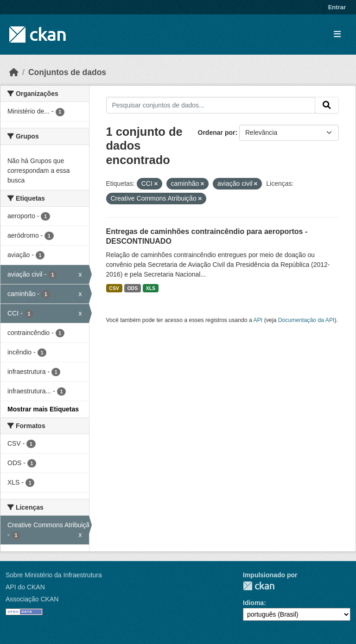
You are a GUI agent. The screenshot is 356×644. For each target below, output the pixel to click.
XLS (151, 288)
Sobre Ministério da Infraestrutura (54, 575)
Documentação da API (306, 320)
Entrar (337, 7)
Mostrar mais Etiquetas (43, 409)
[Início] (14, 72)
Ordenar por (217, 133)
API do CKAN (25, 587)
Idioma (253, 603)
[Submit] (327, 105)
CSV (114, 288)
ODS (132, 288)
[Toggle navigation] (337, 35)
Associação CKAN (32, 599)
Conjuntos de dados (67, 72)
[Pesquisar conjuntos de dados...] (211, 105)
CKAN (259, 586)
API (258, 320)
